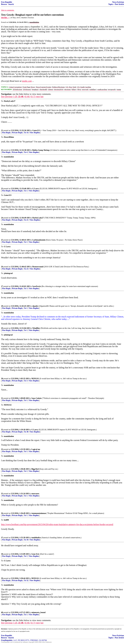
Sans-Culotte (37, 398)
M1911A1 (35, 379)
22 (2, 150)
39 (2, 578)
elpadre (35, 306)
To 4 (26, 152)
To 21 (26, 220)
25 (2, 240)
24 (2, 218)
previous (9, 96)
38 (2, 554)
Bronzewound (38, 267)
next (38, 96)
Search (11, 4)
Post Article (119, 4)
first (3, 96)
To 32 (26, 581)
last (42, 96)
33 (2, 449)
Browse (4, 4)
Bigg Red (35, 469)
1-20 (15, 96)
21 (2, 130)
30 (2, 379)
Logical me (36, 449)
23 (2, 189)
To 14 (26, 133)
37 (2, 538)
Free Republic (7, 2)
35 (2, 494)
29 (2, 328)
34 (2, 469)
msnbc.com (27, 81)
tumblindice (36, 538)
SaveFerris (37, 286)
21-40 (21, 96)
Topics (111, 4)
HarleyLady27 (38, 218)
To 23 (26, 269)
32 (2, 430)
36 (2, 513)
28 (2, 306)
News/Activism (118, 2)
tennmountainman (39, 513)
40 (2, 612)
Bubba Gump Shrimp (41, 150)
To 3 (26, 289)
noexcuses (35, 494)
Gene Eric (35, 554)
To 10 (26, 540)
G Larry (36, 189)
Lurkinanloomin (39, 240)
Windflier (36, 328)
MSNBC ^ (5, 18)
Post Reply (6, 133)
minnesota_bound (39, 612)
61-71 (33, 96)
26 (2, 267)
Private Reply (17, 133)
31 (2, 398)
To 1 (26, 191)
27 (2, 286)
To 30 (26, 432)
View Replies (35, 133)
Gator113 (36, 130)
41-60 (27, 96)
